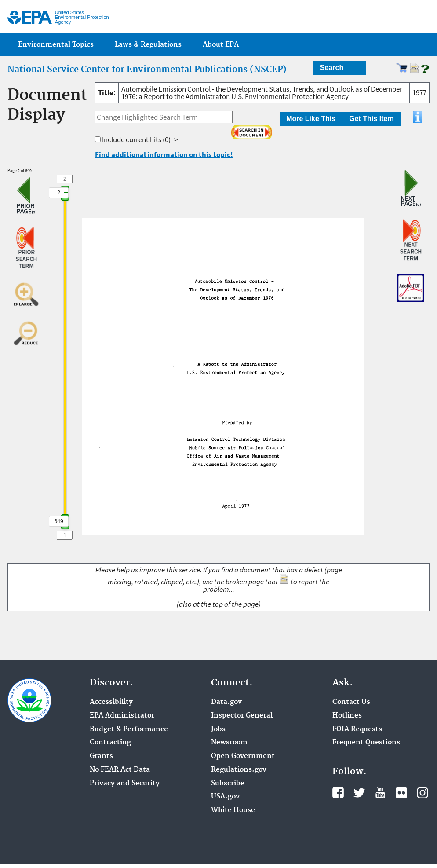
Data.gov (226, 702)
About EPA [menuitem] (221, 45)
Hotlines (347, 716)
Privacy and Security (125, 784)
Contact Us (351, 702)
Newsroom (229, 743)
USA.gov (225, 797)
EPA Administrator (122, 716)
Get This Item (371, 119)
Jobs (218, 729)
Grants (101, 756)
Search (332, 68)
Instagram (422, 793)
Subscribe (228, 784)
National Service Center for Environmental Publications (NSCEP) (147, 70)
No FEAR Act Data (120, 770)
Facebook (338, 793)
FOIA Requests (357, 729)
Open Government (243, 756)
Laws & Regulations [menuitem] (148, 45)
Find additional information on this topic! (164, 154)
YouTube (380, 793)
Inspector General (242, 716)
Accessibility (111, 702)
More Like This (311, 119)
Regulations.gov (239, 770)
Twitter (359, 793)
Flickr (401, 793)
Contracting (110, 743)
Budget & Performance (129, 729)
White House (233, 810)
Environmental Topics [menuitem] (56, 45)
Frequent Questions (366, 743)
